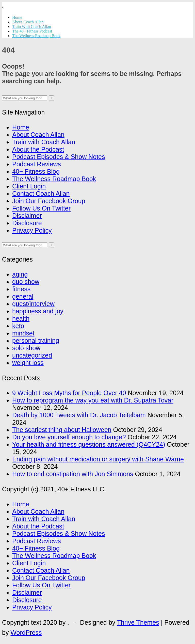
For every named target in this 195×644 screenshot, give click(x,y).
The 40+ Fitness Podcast (32, 31)
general (23, 296)
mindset (23, 333)
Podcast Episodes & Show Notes (59, 157)
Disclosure (27, 223)
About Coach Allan (28, 22)
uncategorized (32, 355)
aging (20, 274)
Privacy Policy (32, 230)
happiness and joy (38, 311)
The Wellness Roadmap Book (36, 36)
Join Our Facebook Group (49, 201)
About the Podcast (38, 149)
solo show (26, 348)
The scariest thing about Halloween (62, 430)
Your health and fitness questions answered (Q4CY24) (89, 444)
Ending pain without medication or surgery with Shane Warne (98, 459)
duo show (26, 282)
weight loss (28, 363)
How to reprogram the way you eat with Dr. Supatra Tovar (93, 400)
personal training (36, 341)
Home (17, 17)
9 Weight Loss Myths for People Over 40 (69, 393)
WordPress (26, 633)
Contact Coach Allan (41, 194)
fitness (21, 289)
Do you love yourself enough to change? (69, 437)
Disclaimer (27, 216)
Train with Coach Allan (44, 142)
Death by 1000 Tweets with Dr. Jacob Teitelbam (79, 415)
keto (18, 326)
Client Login (29, 186)
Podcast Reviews (37, 164)
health (21, 318)
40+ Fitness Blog (36, 171)
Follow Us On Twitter (41, 208)
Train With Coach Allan (32, 27)
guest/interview (33, 304)
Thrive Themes (138, 622)
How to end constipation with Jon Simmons (73, 474)
